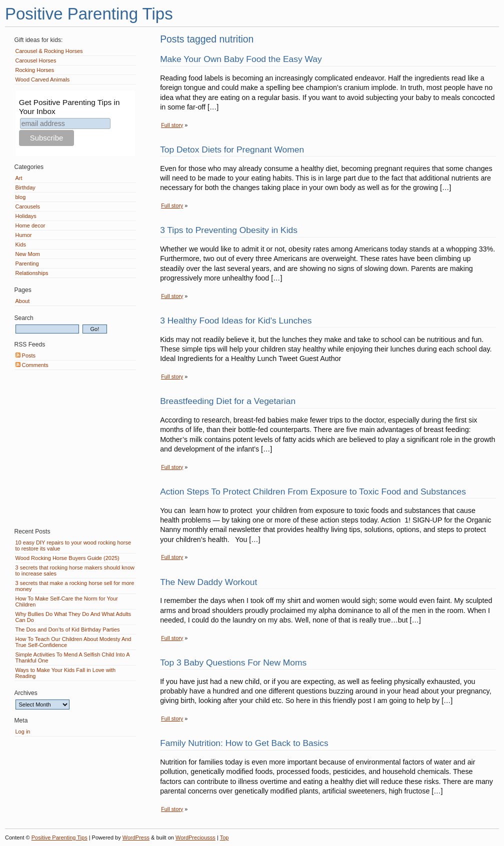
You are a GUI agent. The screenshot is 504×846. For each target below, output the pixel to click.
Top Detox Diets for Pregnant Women (232, 149)
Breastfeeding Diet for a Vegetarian (228, 401)
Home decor (30, 225)
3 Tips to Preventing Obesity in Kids (229, 230)
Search (24, 318)
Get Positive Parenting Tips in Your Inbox (69, 107)
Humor (24, 235)
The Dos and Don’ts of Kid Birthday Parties (68, 629)
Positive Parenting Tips (89, 14)
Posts (26, 355)
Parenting (27, 263)
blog (21, 197)
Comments (32, 365)
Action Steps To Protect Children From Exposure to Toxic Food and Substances (313, 491)
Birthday (25, 187)
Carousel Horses (36, 60)
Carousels (28, 206)
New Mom (28, 254)
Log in (23, 731)
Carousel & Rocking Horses (49, 51)
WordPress (136, 837)
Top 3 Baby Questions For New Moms (233, 662)
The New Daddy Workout (208, 582)
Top (224, 837)
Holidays (26, 216)
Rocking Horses (35, 70)
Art (19, 178)
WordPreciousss (195, 837)
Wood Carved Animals (43, 79)
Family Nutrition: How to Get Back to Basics (244, 743)
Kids (21, 244)
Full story (172, 125)
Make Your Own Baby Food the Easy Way (241, 59)
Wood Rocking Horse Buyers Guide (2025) (67, 558)
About (23, 301)
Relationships (32, 273)
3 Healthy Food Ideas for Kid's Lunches (236, 320)
